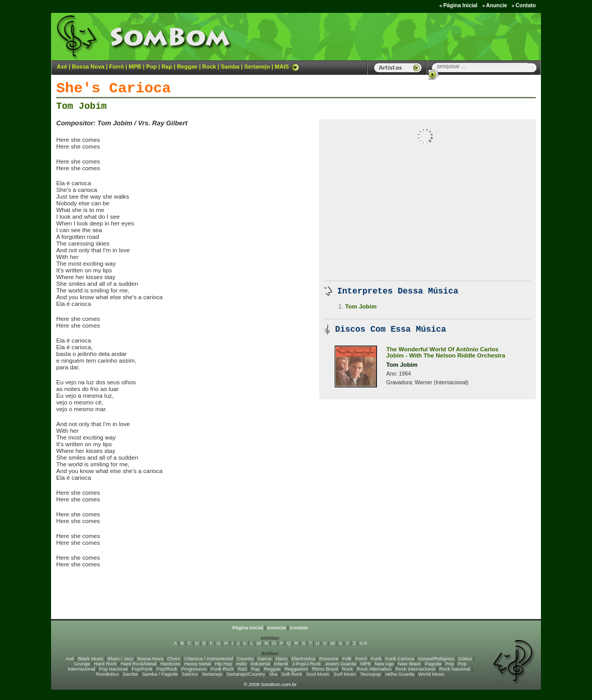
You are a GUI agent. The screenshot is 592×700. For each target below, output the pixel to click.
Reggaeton (297, 669)
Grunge (82, 664)
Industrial (260, 664)
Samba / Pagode (160, 674)
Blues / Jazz (121, 659)
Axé (62, 67)
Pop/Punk (142, 669)
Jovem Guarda (341, 664)
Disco (281, 659)
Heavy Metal (198, 664)
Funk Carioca (399, 659)
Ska (273, 674)
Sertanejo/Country (246, 674)
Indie (241, 664)
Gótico (465, 659)
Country (245, 659)
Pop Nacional (113, 669)
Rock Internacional (415, 669)
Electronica (303, 659)
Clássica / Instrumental (208, 659)
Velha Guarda (399, 674)
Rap (167, 67)
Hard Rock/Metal (138, 664)
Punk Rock (222, 669)
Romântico (108, 674)
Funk (376, 659)
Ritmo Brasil (325, 669)
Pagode (433, 664)
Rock (209, 67)
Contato (526, 5)
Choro (174, 659)
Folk (347, 659)
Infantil (281, 664)
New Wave (409, 664)
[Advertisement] (413, 36)
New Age (384, 664)
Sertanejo (257, 67)
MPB (135, 67)
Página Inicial (461, 5)
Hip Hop (224, 664)
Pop (151, 67)
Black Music (91, 659)
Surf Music (345, 674)
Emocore (329, 659)
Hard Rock (105, 664)
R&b (242, 669)
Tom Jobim (81, 106)
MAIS (287, 67)
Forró (117, 67)
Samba (230, 67)
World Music (431, 674)
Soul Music (318, 674)
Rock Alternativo (374, 669)
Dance (265, 659)
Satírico (190, 674)
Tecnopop (370, 674)
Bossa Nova (88, 67)
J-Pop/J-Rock (306, 664)
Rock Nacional (455, 669)
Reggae (187, 67)
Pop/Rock (167, 669)
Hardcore (170, 664)
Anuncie (496, 5)
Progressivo (194, 669)
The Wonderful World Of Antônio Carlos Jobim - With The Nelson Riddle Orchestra (446, 352)
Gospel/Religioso (436, 659)
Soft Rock (292, 674)
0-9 (363, 643)
